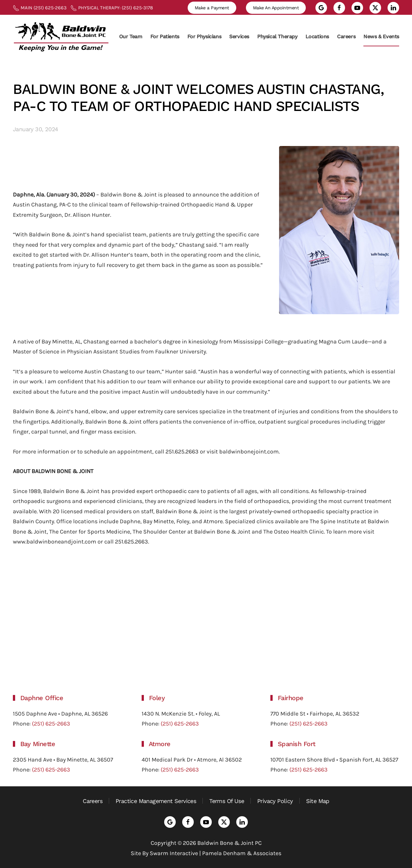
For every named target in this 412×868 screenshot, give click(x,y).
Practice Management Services (156, 801)
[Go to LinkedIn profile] (393, 8)
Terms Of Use (227, 801)
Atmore (160, 744)
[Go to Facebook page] (339, 8)
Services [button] (239, 37)
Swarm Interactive (174, 853)
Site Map (318, 801)
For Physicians (204, 37)
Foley (157, 698)
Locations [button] (317, 37)
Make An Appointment (276, 8)
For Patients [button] (165, 37)
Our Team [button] (131, 37)
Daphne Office (42, 698)
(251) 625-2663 (50, 8)
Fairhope (291, 698)
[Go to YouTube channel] (357, 8)
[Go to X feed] (375, 8)
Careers (346, 37)
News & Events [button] (381, 37)
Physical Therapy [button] (277, 37)
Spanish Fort (297, 744)
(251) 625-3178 (137, 8)
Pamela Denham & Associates (242, 853)
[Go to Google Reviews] (321, 8)
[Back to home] (61, 37)
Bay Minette (38, 744)
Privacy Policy (275, 801)
